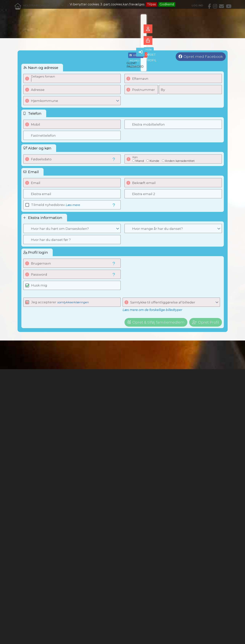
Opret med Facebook (203, 56)
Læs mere (73, 205)
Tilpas (151, 4)
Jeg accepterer (60, 302)
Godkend (167, 4)
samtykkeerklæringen (73, 302)
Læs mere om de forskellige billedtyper (152, 310)
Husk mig (39, 285)
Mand (140, 161)
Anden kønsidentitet (180, 161)
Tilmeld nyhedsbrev (56, 205)
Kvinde (154, 161)
